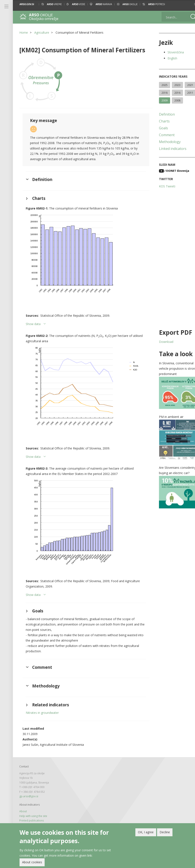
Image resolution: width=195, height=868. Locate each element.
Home (24, 32)
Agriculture (42, 32)
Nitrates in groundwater (42, 699)
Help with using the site (33, 802)
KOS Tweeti (162, 186)
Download (161, 342)
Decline (165, 832)
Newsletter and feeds (32, 811)
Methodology (164, 142)
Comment (161, 135)
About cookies (32, 862)
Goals (158, 128)
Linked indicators (167, 149)
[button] (188, 4)
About (23, 797)
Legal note (26, 816)
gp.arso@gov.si (29, 782)
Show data (33, 319)
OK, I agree (146, 832)
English (167, 58)
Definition (162, 114)
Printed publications (32, 806)
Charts (159, 121)
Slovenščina (170, 52)
